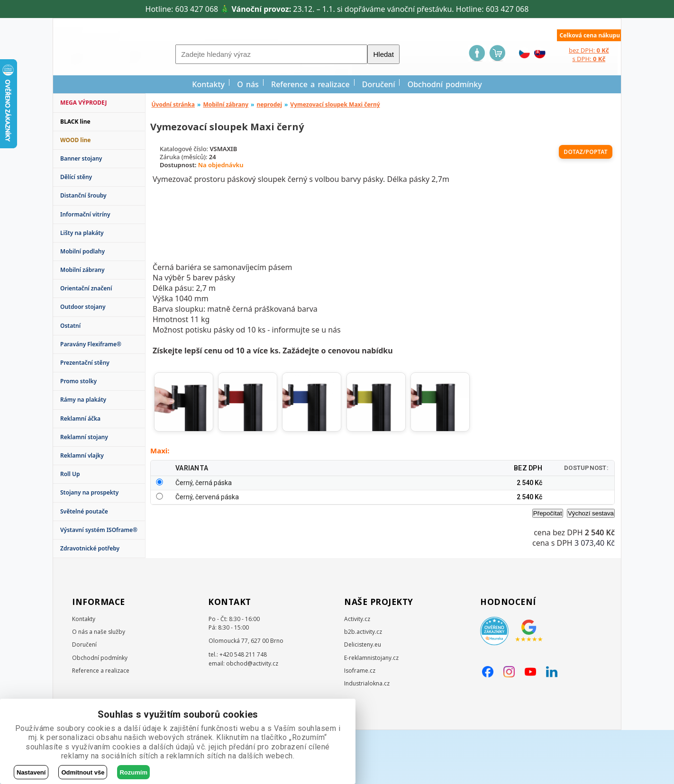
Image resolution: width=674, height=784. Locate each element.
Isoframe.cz (360, 725)
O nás (248, 84)
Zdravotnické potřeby (90, 548)
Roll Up (70, 474)
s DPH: (589, 59)
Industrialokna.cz (367, 737)
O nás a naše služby (99, 686)
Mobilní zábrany (82, 270)
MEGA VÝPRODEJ (83, 103)
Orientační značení (86, 288)
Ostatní (70, 326)
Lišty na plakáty (82, 233)
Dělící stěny (76, 177)
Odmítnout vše (83, 772)
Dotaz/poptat (586, 152)
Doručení (379, 84)
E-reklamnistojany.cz (371, 712)
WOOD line (76, 140)
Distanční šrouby (83, 195)
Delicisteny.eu (363, 698)
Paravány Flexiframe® (91, 344)
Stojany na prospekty (89, 492)
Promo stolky (78, 381)
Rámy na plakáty (83, 400)
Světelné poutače (84, 511)
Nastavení (31, 772)
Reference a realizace (310, 84)
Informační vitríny (85, 214)
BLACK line (75, 122)
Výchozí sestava (591, 572)
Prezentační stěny (85, 363)
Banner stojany (81, 158)
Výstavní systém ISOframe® (99, 530)
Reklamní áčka (80, 419)
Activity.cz (357, 673)
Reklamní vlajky (82, 455)
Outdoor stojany (83, 307)
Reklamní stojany (84, 437)
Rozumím (133, 772)
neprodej (269, 104)
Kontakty (208, 84)
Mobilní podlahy (82, 251)
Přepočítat (548, 572)
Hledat (383, 54)
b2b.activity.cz (363, 686)
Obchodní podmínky (445, 84)
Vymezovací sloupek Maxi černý (335, 104)
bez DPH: (589, 50)
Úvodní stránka (173, 104)
